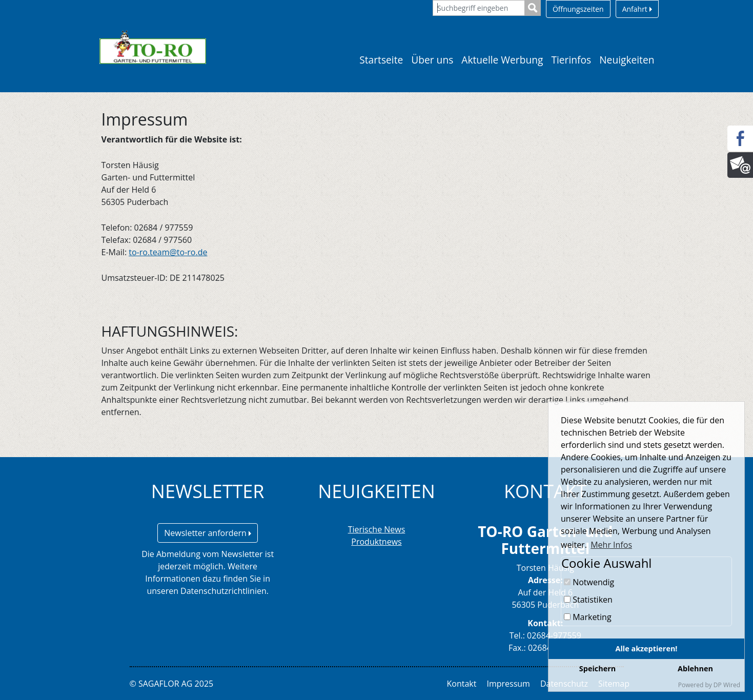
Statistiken (588, 600)
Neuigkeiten (627, 60)
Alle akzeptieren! (647, 648)
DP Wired (727, 685)
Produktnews (376, 542)
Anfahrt (637, 9)
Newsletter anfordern (208, 533)
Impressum (508, 684)
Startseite (381, 60)
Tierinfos (571, 60)
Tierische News (377, 529)
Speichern (597, 668)
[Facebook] (740, 138)
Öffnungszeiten (578, 9)
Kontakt (462, 684)
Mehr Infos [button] (611, 545)
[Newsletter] (740, 165)
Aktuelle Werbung (502, 60)
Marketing (588, 617)
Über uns (432, 60)
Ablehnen (695, 668)
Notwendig (589, 582)
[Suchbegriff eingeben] (479, 8)
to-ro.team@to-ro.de (168, 252)
